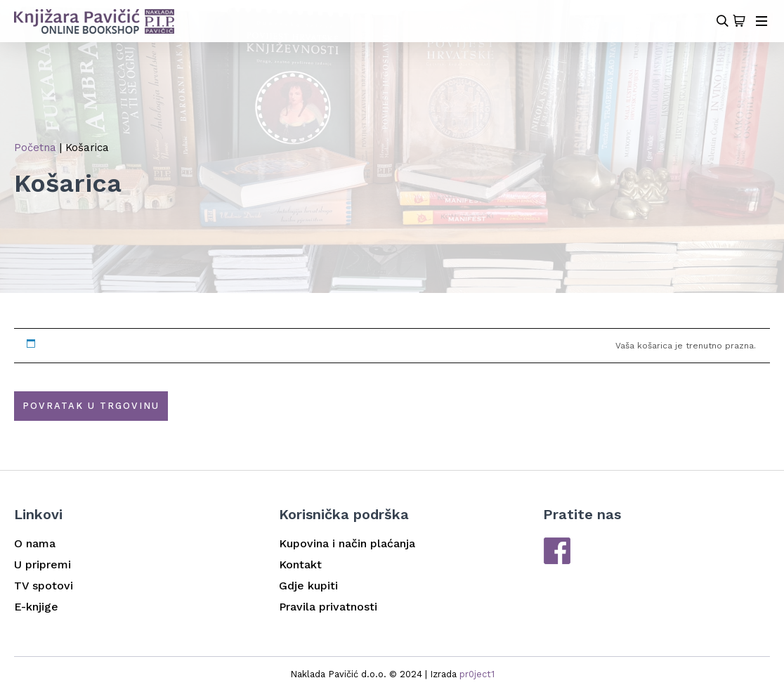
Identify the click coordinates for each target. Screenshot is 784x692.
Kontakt (300, 564)
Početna (35, 148)
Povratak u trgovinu (91, 406)
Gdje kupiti (308, 586)
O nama (35, 543)
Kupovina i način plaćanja (347, 543)
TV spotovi (44, 586)
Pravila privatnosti (328, 607)
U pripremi (43, 564)
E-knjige (36, 607)
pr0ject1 (477, 674)
